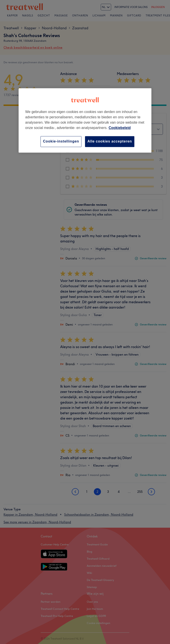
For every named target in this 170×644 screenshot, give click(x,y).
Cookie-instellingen (61, 142)
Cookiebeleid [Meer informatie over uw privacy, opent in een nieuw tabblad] (120, 128)
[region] (85, 120)
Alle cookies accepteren (110, 142)
